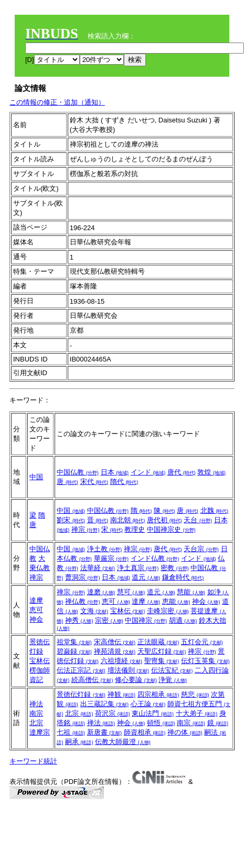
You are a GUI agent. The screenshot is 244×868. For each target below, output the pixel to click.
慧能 (191, 592)
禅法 (36, 704)
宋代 (94, 482)
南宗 (36, 713)
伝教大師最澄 (123, 742)
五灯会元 (202, 642)
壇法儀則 (129, 670)
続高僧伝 (92, 680)
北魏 (215, 510)
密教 (175, 568)
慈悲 (195, 694)
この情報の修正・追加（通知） (57, 102)
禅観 (122, 694)
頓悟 (161, 723)
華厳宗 (112, 558)
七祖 (71, 732)
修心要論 (136, 680)
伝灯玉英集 (205, 661)
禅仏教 (83, 601)
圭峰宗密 (168, 611)
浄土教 (105, 549)
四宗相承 (158, 694)
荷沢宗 (113, 713)
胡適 (183, 620)
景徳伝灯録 (81, 694)
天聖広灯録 (162, 651)
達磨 (101, 592)
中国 (36, 477)
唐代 (182, 472)
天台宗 (201, 549)
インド (148, 472)
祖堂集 (74, 642)
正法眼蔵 (158, 642)
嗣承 (79, 742)
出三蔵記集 (105, 704)
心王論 (148, 704)
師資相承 (145, 732)
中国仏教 (78, 472)
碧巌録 (74, 651)
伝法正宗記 (81, 670)
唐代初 (165, 520)
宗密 (109, 620)
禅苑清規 (115, 651)
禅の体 (185, 732)
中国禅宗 (146, 620)
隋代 (124, 482)
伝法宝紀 (172, 670)
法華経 (98, 568)
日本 (115, 472)
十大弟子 (197, 713)
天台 (198, 520)
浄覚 (173, 680)
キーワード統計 (33, 761)
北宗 (36, 723)
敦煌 (211, 472)
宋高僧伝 (115, 642)
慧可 (131, 592)
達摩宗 (40, 732)
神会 (36, 619)
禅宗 (86, 529)
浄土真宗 (138, 568)
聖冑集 (162, 661)
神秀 (79, 620)
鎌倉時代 (183, 577)
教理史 (135, 529)
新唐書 (105, 732)
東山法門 (153, 713)
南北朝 (128, 520)
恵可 (36, 610)
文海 (94, 611)
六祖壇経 (122, 661)
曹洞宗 (83, 577)
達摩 (36, 600)
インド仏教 (155, 558)
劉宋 (71, 520)
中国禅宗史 (171, 529)
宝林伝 (128, 611)
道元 (146, 577)
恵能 (176, 601)
